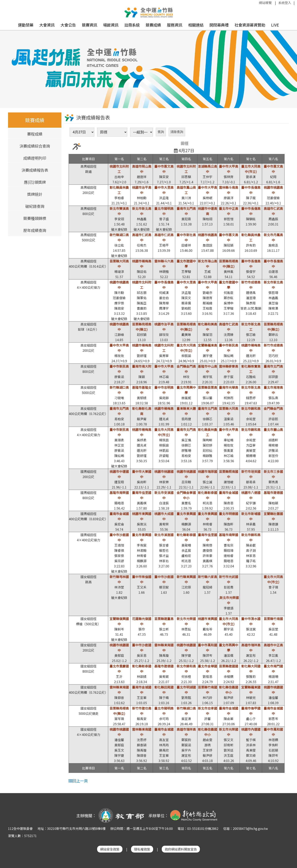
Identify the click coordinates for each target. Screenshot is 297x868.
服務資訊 (175, 25)
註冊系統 (132, 25)
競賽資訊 (90, 25)
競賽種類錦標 (35, 218)
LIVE (275, 25)
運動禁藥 (26, 25)
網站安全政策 (110, 849)
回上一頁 (78, 781)
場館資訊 (111, 25)
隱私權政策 (142, 849)
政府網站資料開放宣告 (181, 849)
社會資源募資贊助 (250, 25)
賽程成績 (35, 134)
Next (290, 63)
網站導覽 (265, 3)
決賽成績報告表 (35, 170)
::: (257, 3)
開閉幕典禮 (219, 25)
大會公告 (68, 25)
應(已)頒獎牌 (35, 182)
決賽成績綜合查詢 (35, 146)
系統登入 (285, 3)
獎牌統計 (35, 194)
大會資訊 (47, 25)
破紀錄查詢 (35, 206)
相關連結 (196, 25)
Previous (7, 63)
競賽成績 (153, 25)
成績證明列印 (35, 158)
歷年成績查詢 (35, 230)
